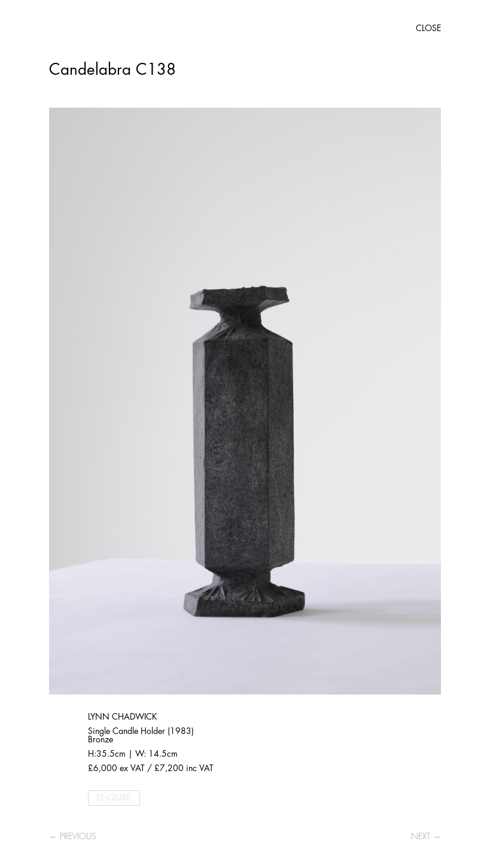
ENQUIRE (114, 797)
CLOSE (428, 28)
